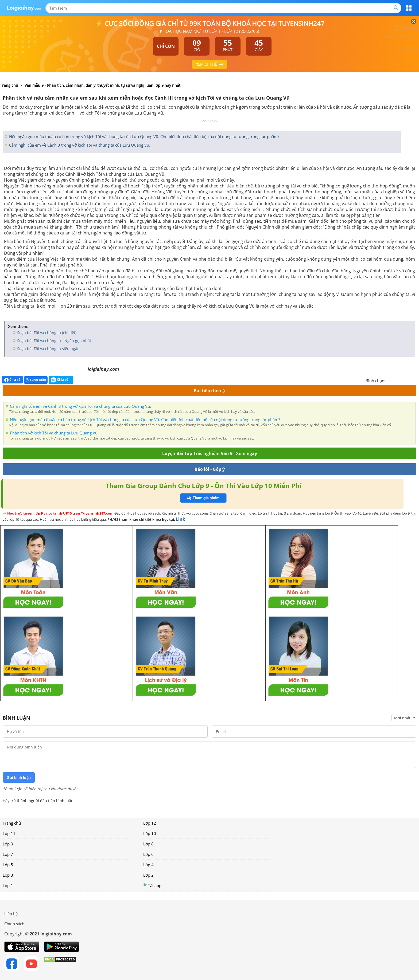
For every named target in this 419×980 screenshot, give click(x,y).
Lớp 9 (8, 844)
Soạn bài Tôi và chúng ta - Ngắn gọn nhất (54, 341)
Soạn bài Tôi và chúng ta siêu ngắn (48, 349)
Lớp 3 (8, 875)
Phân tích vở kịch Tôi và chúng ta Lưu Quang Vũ (54, 433)
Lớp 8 (148, 844)
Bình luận (36, 380)
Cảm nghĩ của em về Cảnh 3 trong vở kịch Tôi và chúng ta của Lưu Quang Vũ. (79, 145)
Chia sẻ (12, 380)
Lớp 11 (9, 833)
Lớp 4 (148, 865)
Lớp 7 (8, 854)
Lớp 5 (8, 865)
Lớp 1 (8, 885)
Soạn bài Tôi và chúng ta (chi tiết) (46, 333)
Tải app (152, 885)
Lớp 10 (150, 833)
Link (181, 519)
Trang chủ (12, 823)
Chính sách (14, 924)
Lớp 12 (150, 823)
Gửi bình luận (19, 778)
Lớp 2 (148, 875)
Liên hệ (11, 914)
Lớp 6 (148, 854)
